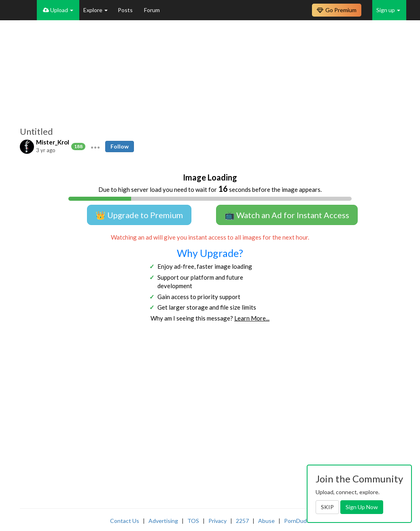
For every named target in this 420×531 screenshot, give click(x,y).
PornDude (297, 521)
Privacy (217, 521)
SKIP (327, 507)
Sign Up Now (362, 507)
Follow (120, 146)
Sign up (388, 10)
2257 (242, 521)
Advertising (163, 521)
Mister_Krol (53, 142)
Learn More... (252, 318)
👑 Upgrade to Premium (139, 215)
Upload (58, 10)
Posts (126, 10)
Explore (95, 10)
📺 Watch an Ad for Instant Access (287, 215)
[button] (95, 147)
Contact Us (125, 521)
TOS (193, 521)
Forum (152, 10)
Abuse (266, 521)
